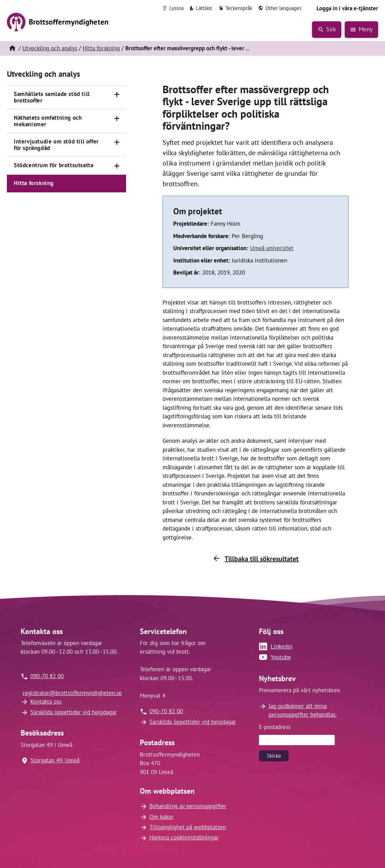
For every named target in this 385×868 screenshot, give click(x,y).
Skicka (274, 756)
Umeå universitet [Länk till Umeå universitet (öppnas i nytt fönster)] (272, 248)
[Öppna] (117, 95)
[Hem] (12, 49)
